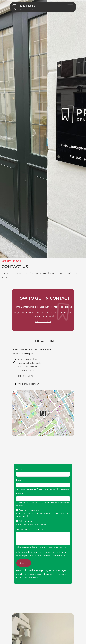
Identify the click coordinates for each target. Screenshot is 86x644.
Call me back (25, 521)
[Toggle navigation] (70, 7)
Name (19, 469)
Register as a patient (29, 510)
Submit (24, 563)
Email (19, 480)
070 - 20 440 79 (43, 322)
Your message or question (29, 529)
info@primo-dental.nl (29, 384)
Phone (19, 494)
